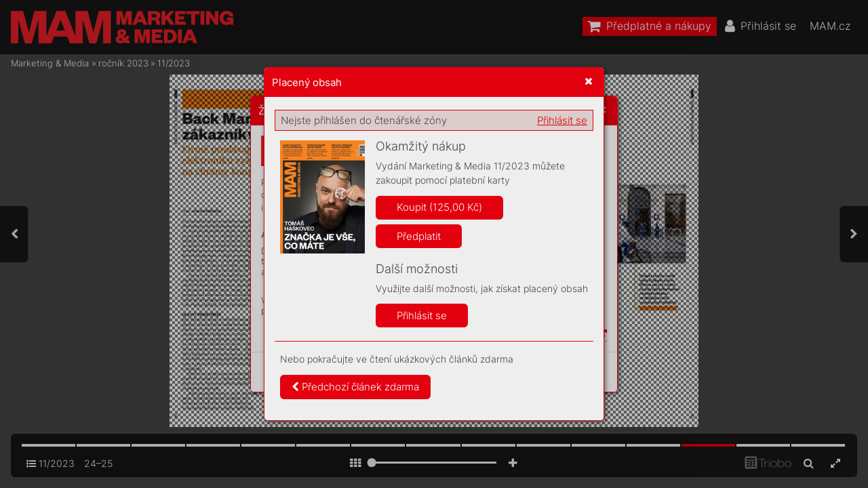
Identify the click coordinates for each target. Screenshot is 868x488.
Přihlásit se (562, 120)
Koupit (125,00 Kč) (439, 207)
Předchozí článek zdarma (355, 387)
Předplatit (419, 236)
